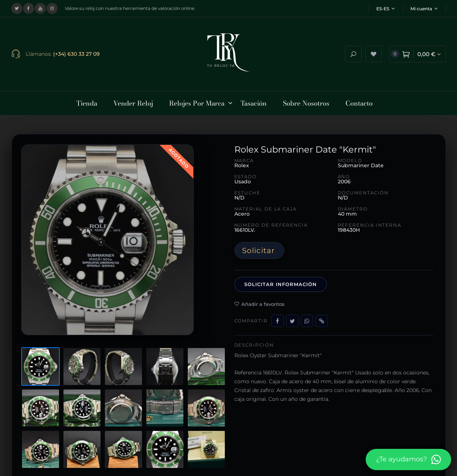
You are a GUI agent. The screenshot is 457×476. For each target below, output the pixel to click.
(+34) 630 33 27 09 (76, 52)
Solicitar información (281, 281)
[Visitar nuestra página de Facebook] (29, 8)
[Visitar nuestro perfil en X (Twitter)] (17, 8)
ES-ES (385, 9)
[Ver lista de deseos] (374, 53)
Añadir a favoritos (259, 301)
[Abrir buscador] (353, 53)
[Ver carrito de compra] (418, 53)
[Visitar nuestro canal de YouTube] (40, 8)
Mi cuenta (424, 9)
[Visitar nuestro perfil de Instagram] (52, 8)
